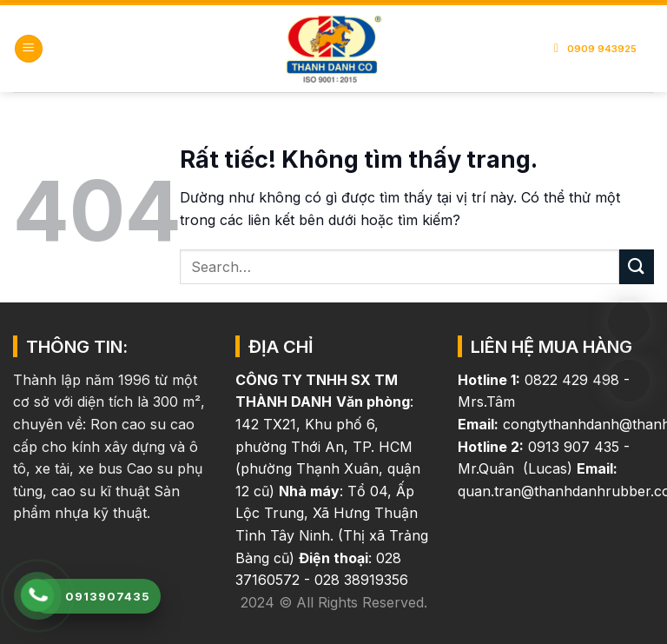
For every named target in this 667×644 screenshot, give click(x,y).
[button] (29, 49)
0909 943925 (597, 49)
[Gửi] (637, 266)
